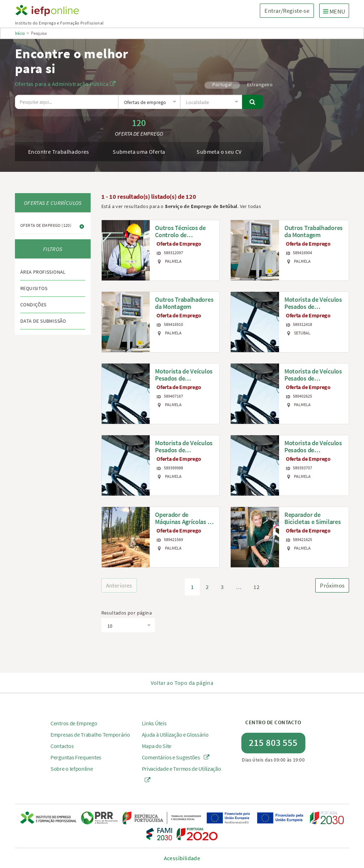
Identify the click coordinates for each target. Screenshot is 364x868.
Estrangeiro (260, 84)
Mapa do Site (157, 746)
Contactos (62, 746)
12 (256, 587)
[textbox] (149, 102)
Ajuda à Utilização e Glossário (175, 735)
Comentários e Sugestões (176, 757)
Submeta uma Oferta (139, 152)
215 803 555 (273, 743)
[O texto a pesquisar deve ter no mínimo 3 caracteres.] (67, 102)
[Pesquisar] (252, 102)
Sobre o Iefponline (72, 769)
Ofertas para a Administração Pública (65, 84)
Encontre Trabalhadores (59, 152)
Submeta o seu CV (219, 152)
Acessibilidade (182, 858)
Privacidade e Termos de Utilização (181, 774)
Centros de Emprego (74, 723)
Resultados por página (127, 613)
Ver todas (251, 206)
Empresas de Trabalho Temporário (90, 735)
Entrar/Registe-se (287, 11)
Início (20, 33)
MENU (336, 11)
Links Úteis (154, 723)
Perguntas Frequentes (76, 757)
